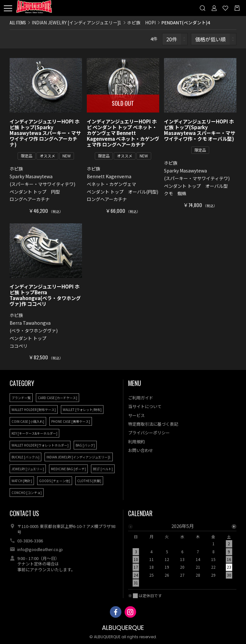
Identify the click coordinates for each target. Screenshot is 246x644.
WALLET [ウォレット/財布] (82, 410)
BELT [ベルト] (103, 469)
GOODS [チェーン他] (55, 481)
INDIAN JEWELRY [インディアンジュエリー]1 (77, 22)
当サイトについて (145, 406)
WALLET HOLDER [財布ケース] (34, 410)
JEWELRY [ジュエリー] (28, 469)
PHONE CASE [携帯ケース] (71, 421)
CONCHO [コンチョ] (27, 493)
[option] (182, 556)
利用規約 (136, 442)
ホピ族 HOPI (141, 22)
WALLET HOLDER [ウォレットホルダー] (40, 445)
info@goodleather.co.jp (40, 549)
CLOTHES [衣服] (89, 481)
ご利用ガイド (141, 398)
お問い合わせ (141, 450)
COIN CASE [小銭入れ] (28, 421)
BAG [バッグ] (85, 445)
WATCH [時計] (22, 481)
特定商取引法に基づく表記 (153, 424)
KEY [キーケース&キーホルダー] (34, 433)
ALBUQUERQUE (123, 628)
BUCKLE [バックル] (25, 457)
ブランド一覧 (21, 398)
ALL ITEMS (18, 22)
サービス (136, 415)
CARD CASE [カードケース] (57, 398)
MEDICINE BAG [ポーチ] (68, 469)
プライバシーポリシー (149, 433)
